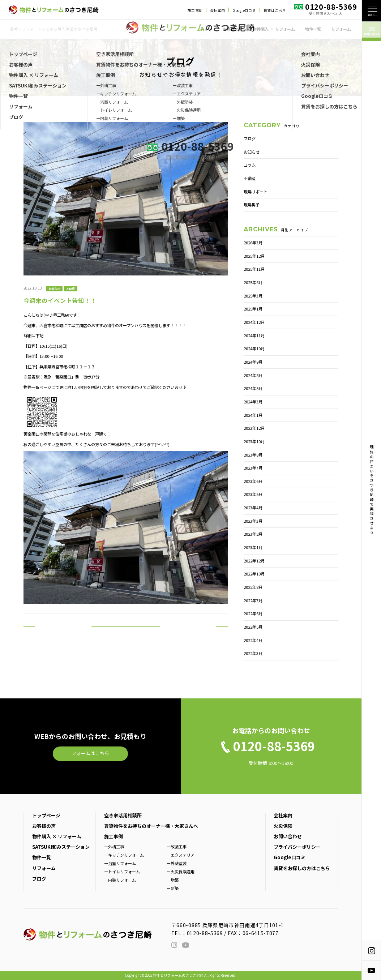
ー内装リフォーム (120, 880)
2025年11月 (254, 269)
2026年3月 (253, 243)
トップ (206, 29)
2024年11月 (254, 335)
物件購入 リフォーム (274, 29)
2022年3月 (253, 653)
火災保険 (283, 826)
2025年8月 (253, 282)
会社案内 (218, 10)
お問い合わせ (288, 836)
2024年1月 (253, 415)
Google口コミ (244, 10)
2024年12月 (254, 322)
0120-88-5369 (205, 933)
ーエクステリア (181, 855)
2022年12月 (254, 561)
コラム (250, 165)
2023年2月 (253, 534)
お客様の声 (233, 29)
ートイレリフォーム (122, 872)
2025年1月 (253, 309)
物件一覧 (313, 29)
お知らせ (54, 288)
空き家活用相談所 (123, 815)
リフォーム (341, 29)
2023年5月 (253, 494)
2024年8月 (253, 375)
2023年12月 (254, 428)
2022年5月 (253, 627)
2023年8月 (253, 455)
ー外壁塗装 (177, 863)
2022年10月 (254, 574)
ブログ (250, 138)
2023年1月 (253, 547)
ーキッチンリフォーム (124, 855)
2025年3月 (253, 296)
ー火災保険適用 (181, 872)
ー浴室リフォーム (120, 863)
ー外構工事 (114, 847)
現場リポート (256, 192)
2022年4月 (253, 640)
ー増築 (173, 880)
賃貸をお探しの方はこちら (302, 868)
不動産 (70, 288)
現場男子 (252, 205)
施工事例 (195, 10)
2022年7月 (253, 600)
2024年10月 (254, 348)
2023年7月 (253, 468)
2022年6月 (253, 613)
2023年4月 (253, 508)
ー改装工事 (177, 847)
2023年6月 (253, 481)
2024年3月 (253, 402)
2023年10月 (254, 441)
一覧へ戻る (126, 633)
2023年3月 (253, 521)
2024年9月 (253, 362)
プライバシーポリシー (297, 847)
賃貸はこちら (275, 10)
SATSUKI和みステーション (61, 847)
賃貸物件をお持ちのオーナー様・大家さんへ (151, 826)
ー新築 (173, 888)
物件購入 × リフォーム (57, 836)
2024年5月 (253, 388)
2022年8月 (253, 587)
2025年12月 (254, 256)
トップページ (46, 815)
